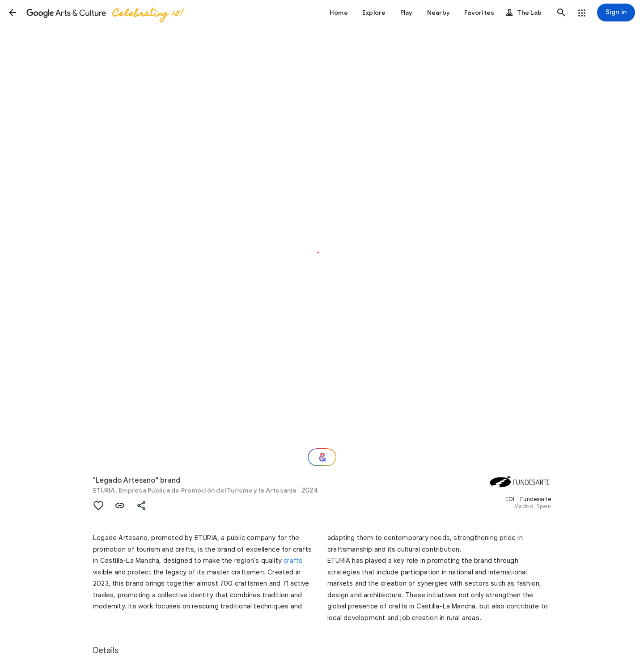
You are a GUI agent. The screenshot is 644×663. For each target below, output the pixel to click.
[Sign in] (616, 13)
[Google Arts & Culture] (104, 13)
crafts (293, 561)
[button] (13, 13)
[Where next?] (322, 457)
